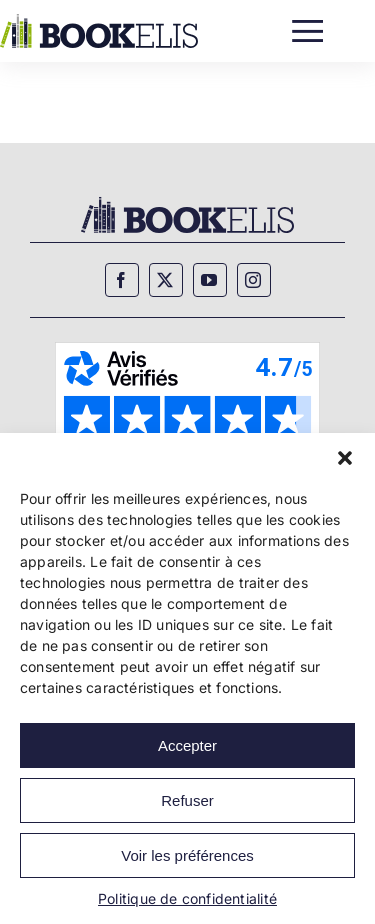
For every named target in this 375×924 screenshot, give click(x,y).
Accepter (187, 745)
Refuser (187, 800)
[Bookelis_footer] (187, 199)
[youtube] (210, 280)
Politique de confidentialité (187, 898)
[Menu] (307, 26)
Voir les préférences (187, 855)
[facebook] (122, 280)
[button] (345, 458)
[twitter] (166, 280)
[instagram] (254, 280)
